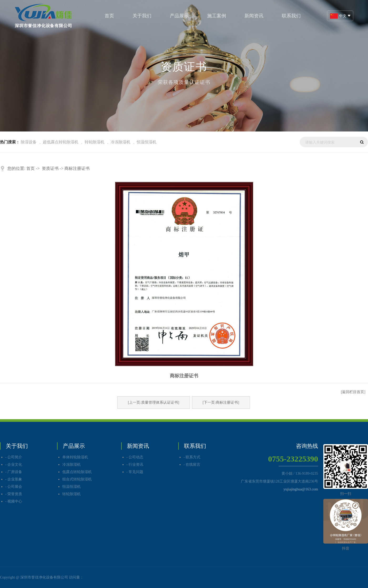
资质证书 (50, 168)
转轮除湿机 (94, 142)
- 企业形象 (14, 479)
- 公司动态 (135, 457)
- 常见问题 (135, 472)
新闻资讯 (254, 16)
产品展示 (179, 16)
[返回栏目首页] (353, 392)
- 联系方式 (192, 457)
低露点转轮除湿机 (77, 472)
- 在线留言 (192, 465)
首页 (109, 16)
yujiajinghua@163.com (301, 489)
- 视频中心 (14, 501)
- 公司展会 (14, 487)
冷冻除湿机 (121, 142)
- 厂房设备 (14, 472)
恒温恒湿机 (147, 142)
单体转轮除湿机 (75, 457)
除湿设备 (29, 142)
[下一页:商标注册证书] (221, 402)
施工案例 (217, 16)
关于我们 (142, 16)
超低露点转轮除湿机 (61, 142)
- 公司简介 (14, 457)
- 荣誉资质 (14, 494)
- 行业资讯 (135, 465)
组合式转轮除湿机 (77, 479)
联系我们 (291, 16)
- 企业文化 (14, 465)
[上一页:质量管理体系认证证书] (154, 402)
